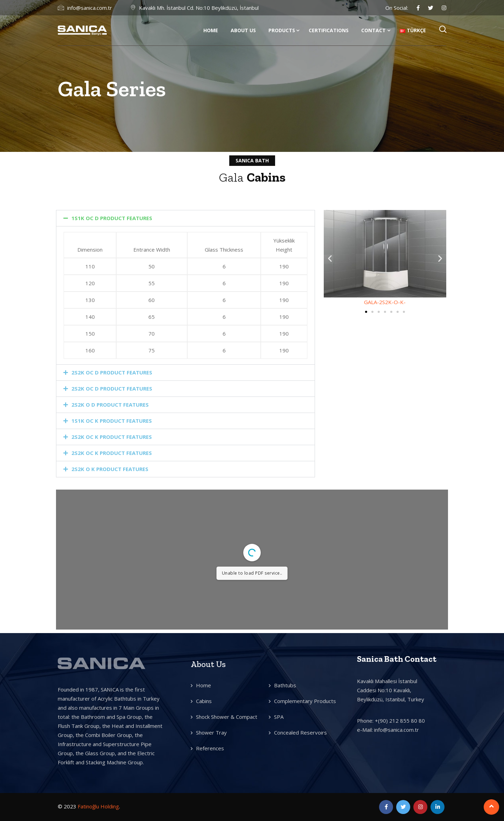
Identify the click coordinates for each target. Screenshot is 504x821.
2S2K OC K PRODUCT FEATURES (112, 437)
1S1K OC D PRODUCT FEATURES (112, 218)
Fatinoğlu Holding (98, 806)
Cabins (204, 701)
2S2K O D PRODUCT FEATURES (110, 405)
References (210, 748)
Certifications (329, 30)
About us (243, 30)
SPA (279, 717)
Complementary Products (305, 701)
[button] (185, 218)
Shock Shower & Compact (227, 717)
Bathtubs (285, 685)
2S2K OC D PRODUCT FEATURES (112, 372)
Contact (373, 30)
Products (282, 30)
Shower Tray (211, 732)
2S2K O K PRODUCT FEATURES (110, 469)
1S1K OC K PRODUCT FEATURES (112, 421)
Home (211, 30)
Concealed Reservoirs (300, 732)
